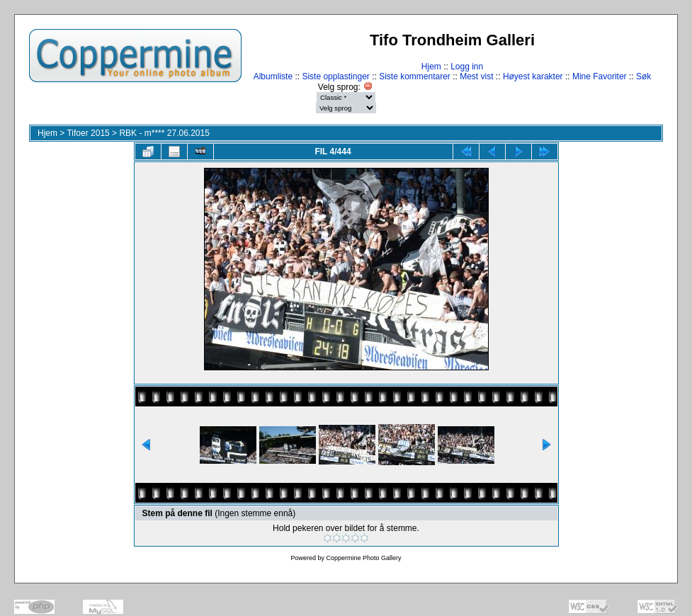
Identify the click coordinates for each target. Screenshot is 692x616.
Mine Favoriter (600, 76)
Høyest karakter (533, 76)
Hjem (431, 67)
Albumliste (273, 76)
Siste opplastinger (335, 76)
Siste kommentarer (415, 76)
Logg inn (467, 67)
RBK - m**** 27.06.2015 (164, 133)
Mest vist (476, 76)
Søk (643, 76)
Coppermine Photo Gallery (363, 558)
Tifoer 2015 (88, 133)
